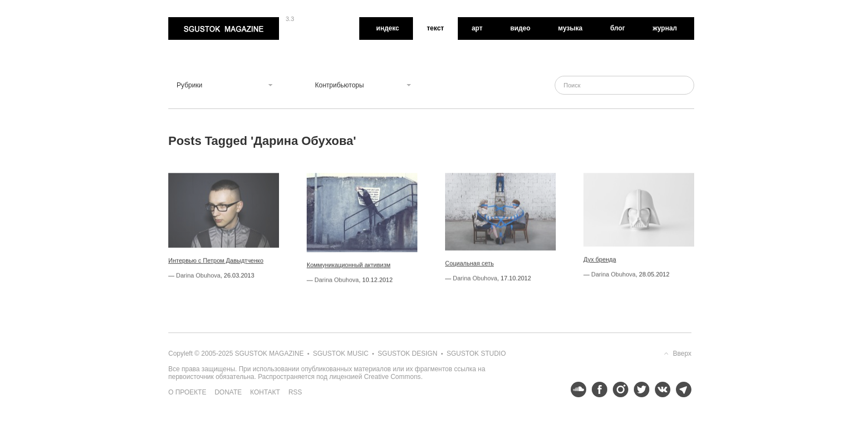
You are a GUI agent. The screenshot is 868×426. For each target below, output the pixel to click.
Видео (520, 28)
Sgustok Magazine (224, 28)
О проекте (187, 392)
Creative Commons (392, 377)
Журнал (665, 28)
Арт (477, 28)
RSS (295, 392)
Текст (435, 28)
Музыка (570, 28)
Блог (618, 28)
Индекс (388, 28)
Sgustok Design (407, 354)
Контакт (265, 392)
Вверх (682, 354)
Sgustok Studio (476, 354)
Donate (228, 392)
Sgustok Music (340, 354)
